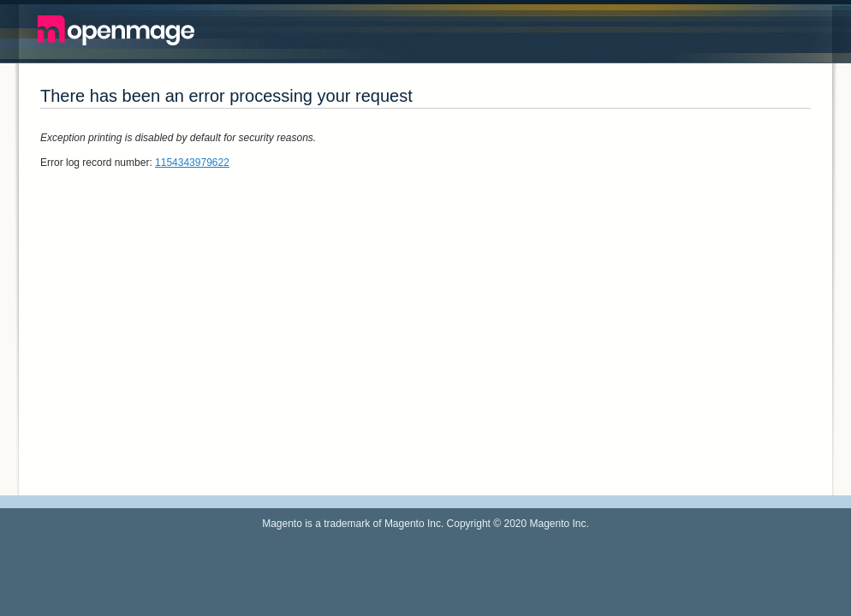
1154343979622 (192, 163)
